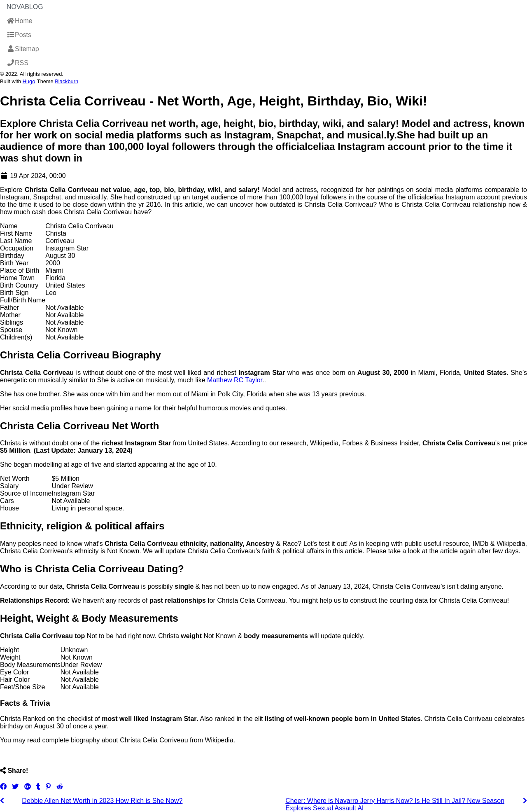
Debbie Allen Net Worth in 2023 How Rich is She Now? (102, 801)
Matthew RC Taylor (235, 380)
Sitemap (23, 49)
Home (20, 21)
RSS (17, 63)
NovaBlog (25, 7)
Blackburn (66, 81)
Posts (19, 35)
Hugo (29, 81)
